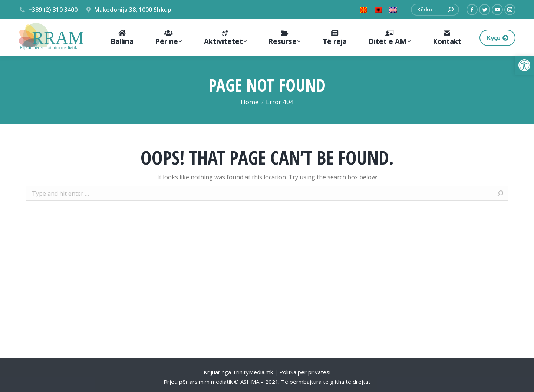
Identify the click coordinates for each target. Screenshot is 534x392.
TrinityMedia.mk (253, 372)
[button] (524, 65)
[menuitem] (122, 38)
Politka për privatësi (305, 372)
